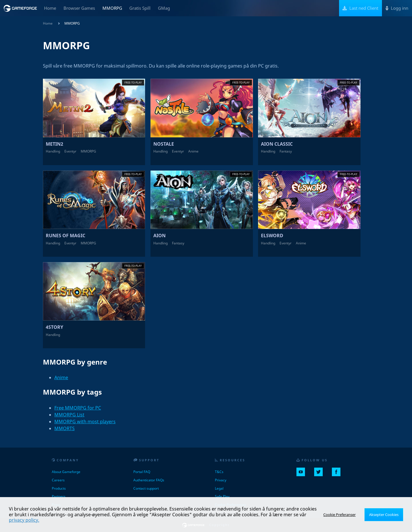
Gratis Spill (140, 8)
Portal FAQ (142, 472)
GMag (164, 8)
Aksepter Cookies (385, 514)
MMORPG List (69, 415)
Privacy (221, 480)
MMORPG (112, 8)
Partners (59, 496)
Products (59, 488)
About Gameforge (66, 472)
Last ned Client (360, 8)
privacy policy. (24, 520)
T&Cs (219, 472)
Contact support (146, 488)
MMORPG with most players (85, 422)
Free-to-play (133, 83)
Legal (219, 488)
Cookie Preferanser (342, 514)
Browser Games (79, 8)
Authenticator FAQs (149, 480)
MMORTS (65, 428)
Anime (61, 377)
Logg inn (397, 8)
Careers (58, 480)
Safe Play (222, 496)
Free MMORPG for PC (78, 408)
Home (50, 8)
